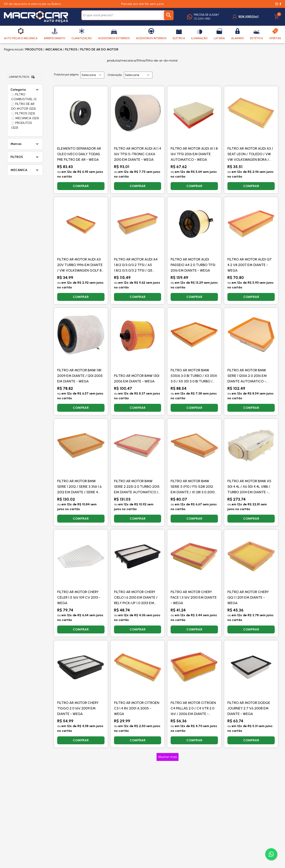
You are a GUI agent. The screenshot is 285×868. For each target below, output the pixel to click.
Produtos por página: (66, 75)
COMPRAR (81, 186)
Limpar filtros (22, 77)
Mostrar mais (168, 757)
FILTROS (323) (25, 113)
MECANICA (54, 49)
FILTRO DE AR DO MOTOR (99, 49)
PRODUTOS (34, 49)
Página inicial (13, 49)
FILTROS (71, 49)
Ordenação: (115, 75)
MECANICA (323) (27, 118)
